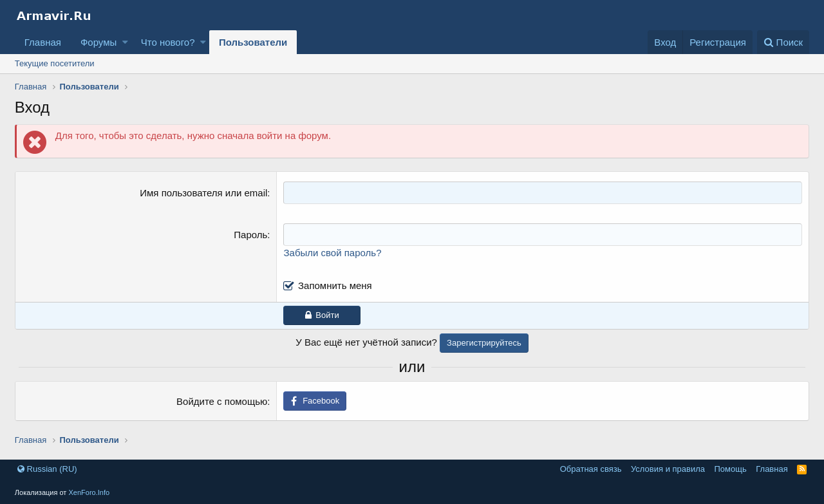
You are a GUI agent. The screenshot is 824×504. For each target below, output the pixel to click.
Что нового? (168, 42)
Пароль (250, 235)
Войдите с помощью (222, 401)
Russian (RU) (47, 469)
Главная (43, 42)
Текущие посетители (55, 63)
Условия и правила (668, 469)
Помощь (731, 469)
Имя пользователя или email (203, 193)
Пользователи (253, 42)
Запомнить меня (335, 285)
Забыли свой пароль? (332, 253)
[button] (125, 42)
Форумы (98, 42)
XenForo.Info (89, 492)
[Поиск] (783, 42)
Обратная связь (591, 469)
